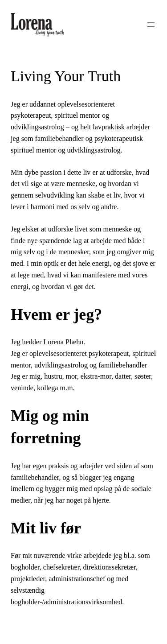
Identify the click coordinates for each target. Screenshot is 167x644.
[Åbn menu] (151, 25)
